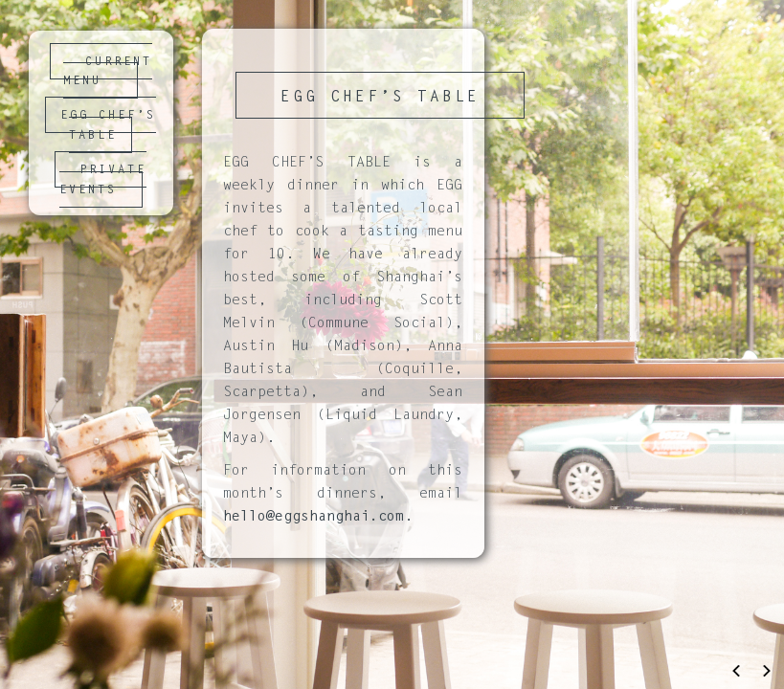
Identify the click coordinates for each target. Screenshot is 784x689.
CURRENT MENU (108, 72)
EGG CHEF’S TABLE (108, 126)
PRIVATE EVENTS (103, 180)
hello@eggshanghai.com (314, 517)
